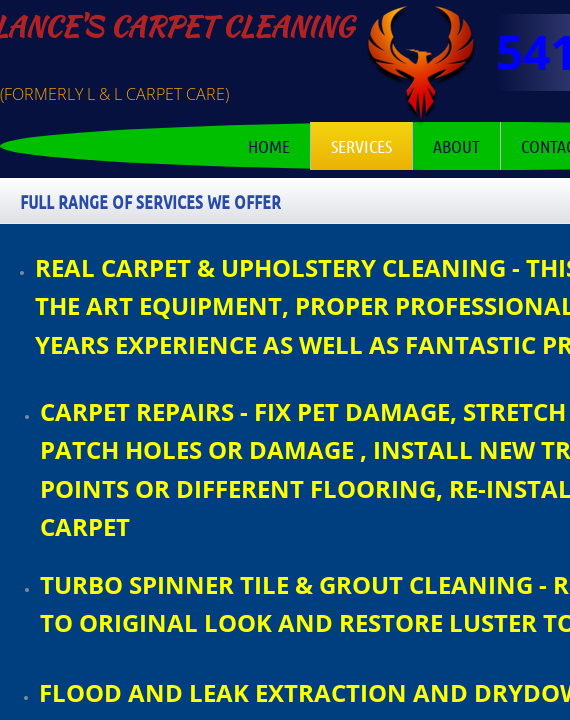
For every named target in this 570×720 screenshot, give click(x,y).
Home (269, 146)
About (456, 146)
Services (361, 146)
